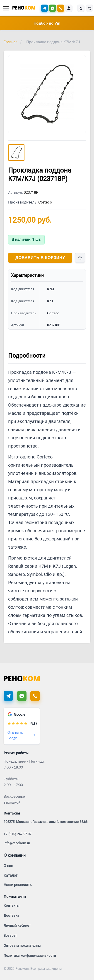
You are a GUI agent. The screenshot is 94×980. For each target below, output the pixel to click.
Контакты (12, 906)
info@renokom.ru (17, 843)
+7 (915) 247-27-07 (18, 834)
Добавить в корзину (40, 258)
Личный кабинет (17, 926)
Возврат (10, 936)
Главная (11, 42)
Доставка (11, 916)
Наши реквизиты (18, 885)
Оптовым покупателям (22, 946)
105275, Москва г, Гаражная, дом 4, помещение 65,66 (46, 822)
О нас (8, 866)
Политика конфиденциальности (30, 956)
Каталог (11, 875)
